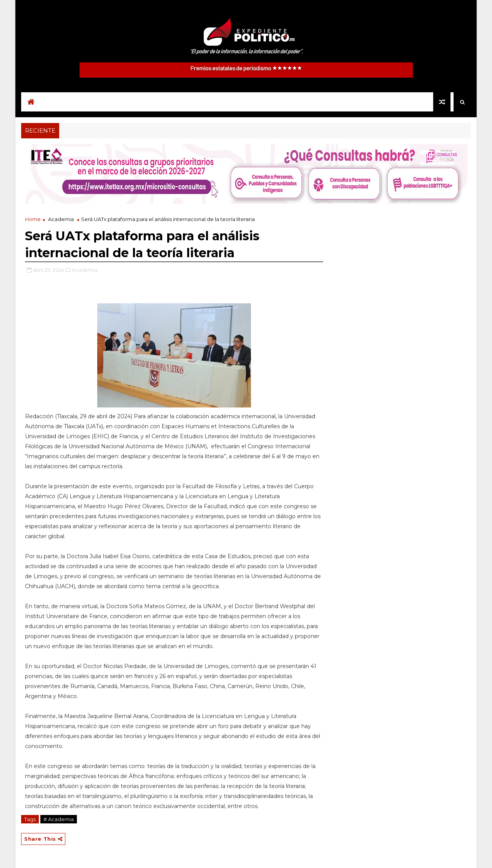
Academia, (85, 270)
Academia (61, 219)
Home (33, 219)
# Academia (59, 819)
